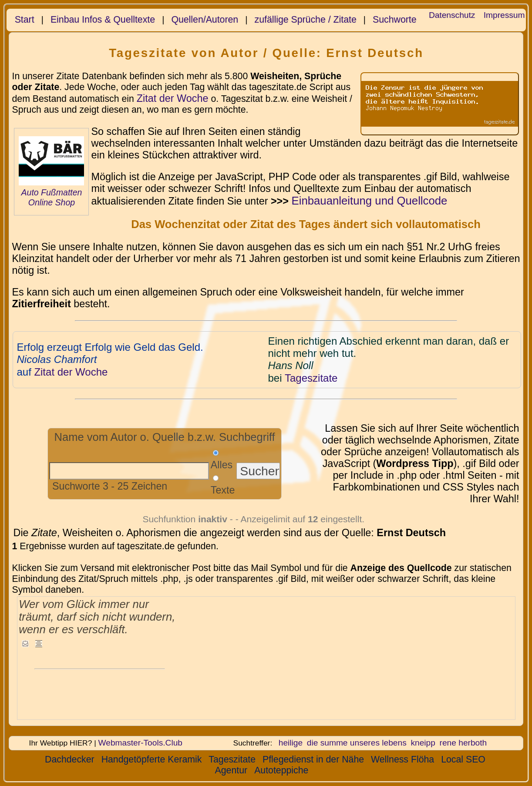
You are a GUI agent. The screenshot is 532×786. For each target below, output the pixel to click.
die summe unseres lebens (357, 743)
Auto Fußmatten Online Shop (52, 197)
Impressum (504, 15)
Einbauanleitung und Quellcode (369, 201)
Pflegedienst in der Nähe (313, 759)
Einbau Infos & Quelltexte (103, 20)
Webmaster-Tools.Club (140, 743)
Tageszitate (232, 759)
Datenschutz (452, 15)
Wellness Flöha (402, 759)
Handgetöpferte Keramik (152, 759)
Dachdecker (70, 759)
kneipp (423, 743)
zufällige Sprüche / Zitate (306, 20)
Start (25, 20)
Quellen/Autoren (205, 20)
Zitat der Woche (173, 98)
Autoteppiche (281, 770)
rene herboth (463, 743)
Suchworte (395, 20)
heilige (291, 743)
